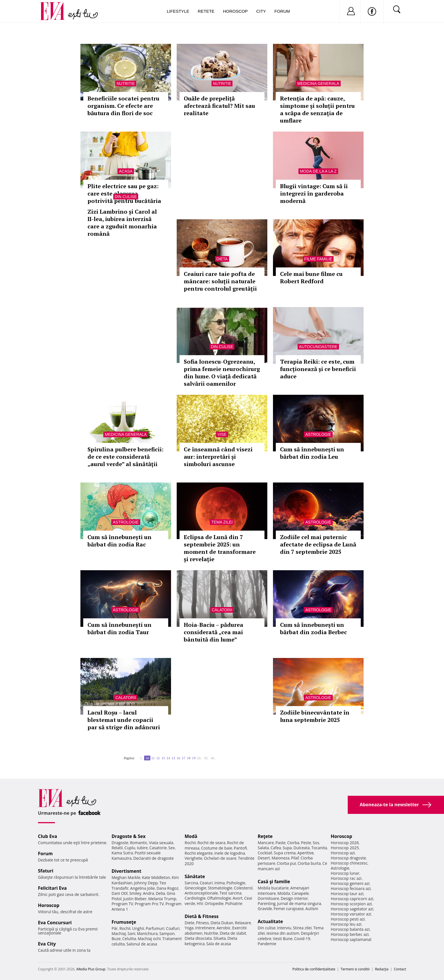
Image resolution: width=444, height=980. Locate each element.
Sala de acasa (218, 944)
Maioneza (280, 858)
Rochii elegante (199, 853)
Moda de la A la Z (318, 171)
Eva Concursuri (55, 923)
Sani (131, 933)
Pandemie (267, 944)
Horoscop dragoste (348, 858)
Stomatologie (220, 888)
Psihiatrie (234, 903)
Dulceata (301, 848)
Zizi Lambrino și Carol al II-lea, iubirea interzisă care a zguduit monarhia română (122, 223)
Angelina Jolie (143, 888)
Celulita (129, 939)
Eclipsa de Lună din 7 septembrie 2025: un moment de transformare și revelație (220, 548)
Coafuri (173, 928)
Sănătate (195, 876)
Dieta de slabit (233, 933)
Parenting (267, 903)
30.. (206, 758)
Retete (206, 11)
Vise (222, 434)
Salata (263, 848)
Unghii (138, 928)
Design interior (294, 898)
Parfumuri (155, 928)
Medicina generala (318, 83)
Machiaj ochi (149, 939)
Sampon (167, 933)
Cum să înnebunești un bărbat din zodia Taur (119, 628)
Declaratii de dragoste (154, 858)
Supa (287, 848)
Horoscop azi (343, 853)
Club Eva (48, 836)
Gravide (265, 909)
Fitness (202, 923)
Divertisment (126, 871)
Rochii (125, 928)
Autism (312, 909)
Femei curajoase (289, 909)
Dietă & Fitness (202, 916)
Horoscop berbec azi (350, 934)
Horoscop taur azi (347, 894)
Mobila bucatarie (273, 888)
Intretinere (205, 928)
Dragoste (120, 843)
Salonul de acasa (142, 944)
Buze (116, 939)
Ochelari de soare (220, 858)
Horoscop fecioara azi (351, 888)
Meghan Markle (126, 877)
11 (153, 758)
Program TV (122, 904)
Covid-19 (302, 939)
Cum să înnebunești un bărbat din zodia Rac (119, 541)
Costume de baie (217, 848)
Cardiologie (195, 898)
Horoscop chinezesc (349, 863)
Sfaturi (46, 871)
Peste (306, 843)
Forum (282, 11)
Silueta (220, 938)
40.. (213, 758)
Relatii (117, 848)
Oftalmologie (219, 898)
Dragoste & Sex (129, 836)
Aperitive (306, 853)
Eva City (47, 944)
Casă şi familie (274, 882)
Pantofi (240, 848)
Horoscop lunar (345, 873)
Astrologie (318, 434)
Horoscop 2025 (345, 848)
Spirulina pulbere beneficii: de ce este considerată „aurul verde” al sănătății (125, 457)
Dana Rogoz (168, 888)
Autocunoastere (318, 347)
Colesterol (243, 888)
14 (168, 758)
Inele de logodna (230, 853)
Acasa (126, 171)
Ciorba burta (309, 863)
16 (178, 758)
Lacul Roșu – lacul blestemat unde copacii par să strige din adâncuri (124, 720)
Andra (149, 893)
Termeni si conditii (355, 969)
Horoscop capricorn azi (352, 899)
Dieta (222, 259)
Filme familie (318, 259)
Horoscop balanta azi (350, 929)
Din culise (126, 197)
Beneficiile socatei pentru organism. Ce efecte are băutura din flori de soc (123, 106)
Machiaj (119, 933)
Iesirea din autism (283, 933)
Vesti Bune (283, 939)
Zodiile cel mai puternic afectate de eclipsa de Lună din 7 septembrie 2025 (318, 544)
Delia (160, 893)
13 (163, 758)
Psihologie (236, 883)
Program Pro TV (149, 904)
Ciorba (293, 843)
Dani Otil (120, 893)
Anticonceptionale (201, 893)
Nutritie (126, 83)
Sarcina (191, 883)
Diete (189, 923)
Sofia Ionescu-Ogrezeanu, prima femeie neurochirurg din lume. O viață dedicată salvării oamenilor (222, 373)
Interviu (284, 928)
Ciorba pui (286, 863)
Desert (264, 858)
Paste (281, 843)
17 (183, 758)
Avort (237, 898)
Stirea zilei (302, 928)
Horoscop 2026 (345, 843)
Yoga (189, 928)
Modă (191, 836)
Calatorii (222, 610)
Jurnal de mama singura (299, 903)
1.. (142, 758)
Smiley (135, 893)
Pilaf (295, 858)
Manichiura (147, 933)
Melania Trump (162, 899)
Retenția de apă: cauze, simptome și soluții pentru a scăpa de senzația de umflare (317, 109)
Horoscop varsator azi (351, 914)
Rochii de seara (211, 843)
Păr (115, 928)
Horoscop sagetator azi (352, 909)
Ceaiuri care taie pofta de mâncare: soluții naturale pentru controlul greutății (220, 281)
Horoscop (235, 11)
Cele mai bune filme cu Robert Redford (311, 277)
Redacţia (382, 969)
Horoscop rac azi (346, 878)
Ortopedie (214, 903)
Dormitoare (268, 898)
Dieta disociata (198, 938)
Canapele (300, 893)
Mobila (284, 893)
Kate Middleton (156, 877)
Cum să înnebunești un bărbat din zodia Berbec (313, 628)
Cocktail (265, 853)
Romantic (139, 843)
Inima (220, 883)
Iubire (142, 848)
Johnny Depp (146, 883)
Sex (172, 848)
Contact (400, 969)
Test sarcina (230, 893)
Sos (316, 843)
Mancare (266, 843)
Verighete (193, 858)
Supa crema (285, 853)
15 (173, 758)
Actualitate (270, 921)
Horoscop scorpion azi (351, 904)
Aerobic (224, 928)
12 (158, 758)
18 (189, 758)
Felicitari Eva (52, 888)
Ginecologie (195, 888)
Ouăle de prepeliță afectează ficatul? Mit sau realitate (219, 106)
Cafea (276, 848)
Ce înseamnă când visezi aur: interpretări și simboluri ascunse (218, 457)
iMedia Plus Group (91, 969)
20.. (200, 758)
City (261, 11)
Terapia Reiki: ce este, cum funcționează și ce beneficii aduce (318, 369)
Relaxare (243, 923)
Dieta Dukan (222, 923)
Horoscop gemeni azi (350, 883)
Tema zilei (222, 522)
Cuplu (130, 848)
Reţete (265, 836)
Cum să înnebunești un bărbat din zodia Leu (312, 453)
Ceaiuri (206, 883)
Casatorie (158, 848)
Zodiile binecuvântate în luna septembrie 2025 (315, 716)
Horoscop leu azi (346, 924)
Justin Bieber (135, 899)
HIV (200, 903)
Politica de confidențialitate (314, 969)
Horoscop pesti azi (348, 919)
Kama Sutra (122, 853)
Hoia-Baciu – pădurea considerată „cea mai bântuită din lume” (214, 632)
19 (194, 758)
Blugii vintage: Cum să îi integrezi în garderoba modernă (314, 193)
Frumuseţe (124, 922)
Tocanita (319, 848)
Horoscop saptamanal (351, 939)
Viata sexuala (161, 843)
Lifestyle (178, 11)
